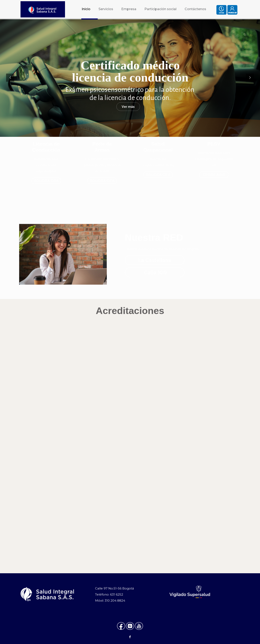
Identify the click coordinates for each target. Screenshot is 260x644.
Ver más (128, 107)
